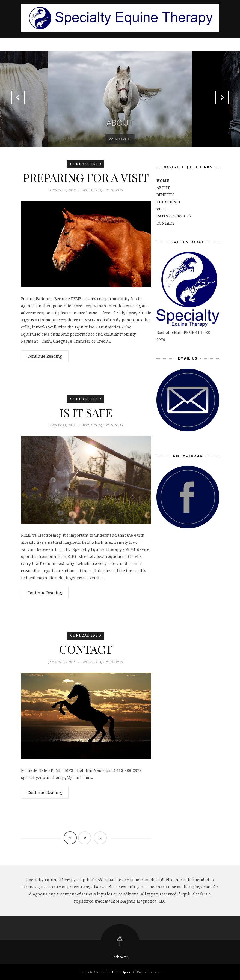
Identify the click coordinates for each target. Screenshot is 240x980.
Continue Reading (45, 356)
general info (86, 164)
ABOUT (120, 120)
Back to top (120, 957)
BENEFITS (165, 195)
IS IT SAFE (86, 413)
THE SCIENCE (169, 202)
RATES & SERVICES (174, 216)
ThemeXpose (121, 972)
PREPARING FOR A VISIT (86, 177)
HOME (163, 180)
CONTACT (86, 649)
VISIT (161, 209)
